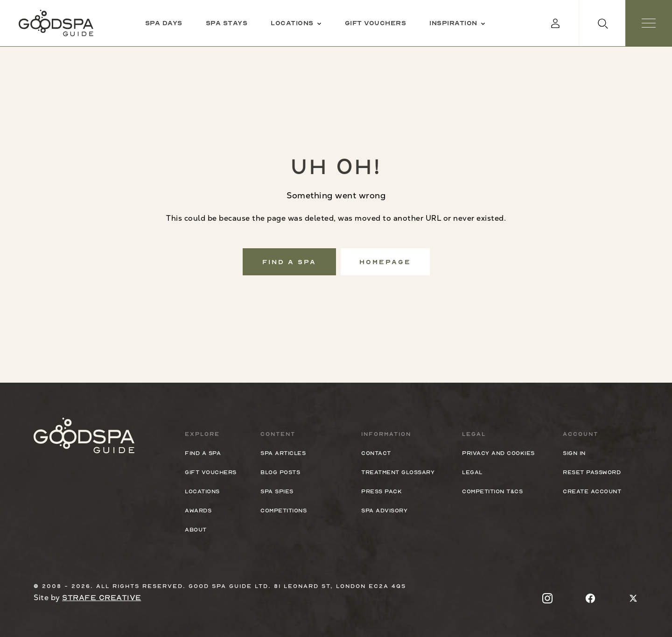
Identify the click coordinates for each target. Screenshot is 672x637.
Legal (472, 472)
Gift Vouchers (211, 472)
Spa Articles (283, 453)
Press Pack (381, 491)
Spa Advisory (384, 511)
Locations (202, 491)
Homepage (385, 262)
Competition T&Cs (492, 491)
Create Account (592, 491)
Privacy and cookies (498, 453)
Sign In (574, 453)
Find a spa (289, 262)
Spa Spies (277, 491)
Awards (198, 511)
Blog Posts (280, 472)
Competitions (283, 511)
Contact (376, 453)
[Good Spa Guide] (56, 23)
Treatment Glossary (398, 472)
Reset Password (592, 472)
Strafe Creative (102, 598)
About (196, 530)
